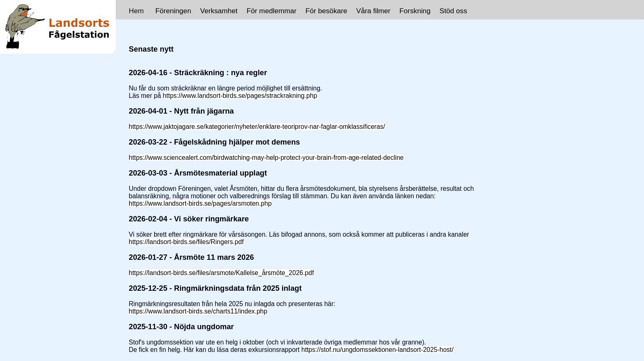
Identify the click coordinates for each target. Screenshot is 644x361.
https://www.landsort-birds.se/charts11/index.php (198, 311)
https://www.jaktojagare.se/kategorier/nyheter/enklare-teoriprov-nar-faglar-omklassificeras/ (257, 127)
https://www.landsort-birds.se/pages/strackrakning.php (240, 96)
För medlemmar (271, 11)
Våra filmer (373, 11)
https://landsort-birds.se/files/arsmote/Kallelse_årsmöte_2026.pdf (222, 273)
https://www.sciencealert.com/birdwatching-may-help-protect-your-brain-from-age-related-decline (266, 158)
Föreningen (173, 11)
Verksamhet (219, 11)
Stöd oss (453, 11)
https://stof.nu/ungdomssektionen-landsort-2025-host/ (377, 350)
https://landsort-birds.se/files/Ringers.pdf (186, 242)
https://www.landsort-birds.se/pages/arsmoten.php (200, 203)
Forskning (415, 11)
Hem (136, 11)
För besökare (326, 11)
